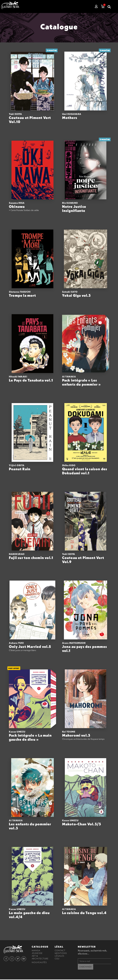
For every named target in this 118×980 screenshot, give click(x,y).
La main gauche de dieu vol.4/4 (29, 915)
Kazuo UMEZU (17, 732)
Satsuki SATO (70, 292)
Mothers (70, 118)
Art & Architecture (40, 958)
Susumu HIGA (17, 203)
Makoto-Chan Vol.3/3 (82, 825)
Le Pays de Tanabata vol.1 (31, 381)
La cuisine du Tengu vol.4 (84, 913)
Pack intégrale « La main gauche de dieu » (30, 738)
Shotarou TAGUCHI (20, 292)
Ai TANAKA (69, 377)
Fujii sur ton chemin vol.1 (31, 558)
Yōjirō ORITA (17, 466)
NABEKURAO (17, 555)
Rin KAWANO (70, 203)
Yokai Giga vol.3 (77, 296)
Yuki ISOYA (15, 115)
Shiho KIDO (69, 466)
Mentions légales (61, 955)
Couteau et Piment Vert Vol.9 (83, 560)
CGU (57, 959)
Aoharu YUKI (16, 643)
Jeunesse (37, 954)
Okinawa (17, 207)
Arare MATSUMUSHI (74, 643)
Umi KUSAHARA (72, 115)
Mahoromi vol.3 (76, 736)
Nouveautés (39, 963)
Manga (36, 951)
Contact (60, 951)
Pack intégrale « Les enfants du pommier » (81, 383)
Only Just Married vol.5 (30, 647)
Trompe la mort (22, 296)
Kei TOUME (69, 732)
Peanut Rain (20, 469)
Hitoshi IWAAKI (18, 377)
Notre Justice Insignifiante (74, 209)
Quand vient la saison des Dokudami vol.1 (85, 472)
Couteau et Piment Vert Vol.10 (30, 120)
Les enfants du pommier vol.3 (30, 827)
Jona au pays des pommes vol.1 (85, 649)
